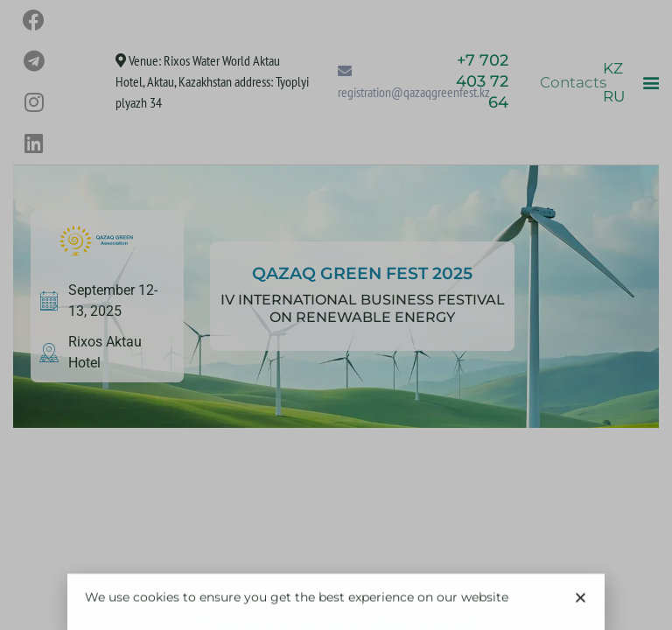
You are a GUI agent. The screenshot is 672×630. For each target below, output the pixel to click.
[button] (581, 602)
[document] (336, 315)
